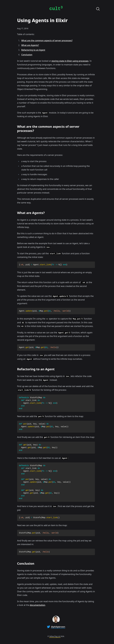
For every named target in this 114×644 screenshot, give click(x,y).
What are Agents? (30, 45)
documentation (38, 605)
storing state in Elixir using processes (70, 61)
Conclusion (27, 55)
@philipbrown (58, 627)
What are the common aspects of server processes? (47, 41)
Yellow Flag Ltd (55, 636)
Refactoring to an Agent (33, 50)
